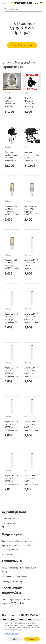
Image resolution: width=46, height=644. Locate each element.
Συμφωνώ (32, 639)
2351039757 (8, 577)
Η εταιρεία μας (9, 519)
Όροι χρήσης (8, 554)
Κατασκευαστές (9, 523)
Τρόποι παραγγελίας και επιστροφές (18, 541)
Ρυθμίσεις (14, 639)
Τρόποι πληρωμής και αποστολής (17, 545)
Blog (4, 527)
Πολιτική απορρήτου (11, 550)
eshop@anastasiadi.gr (13, 582)
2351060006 (21, 577)
